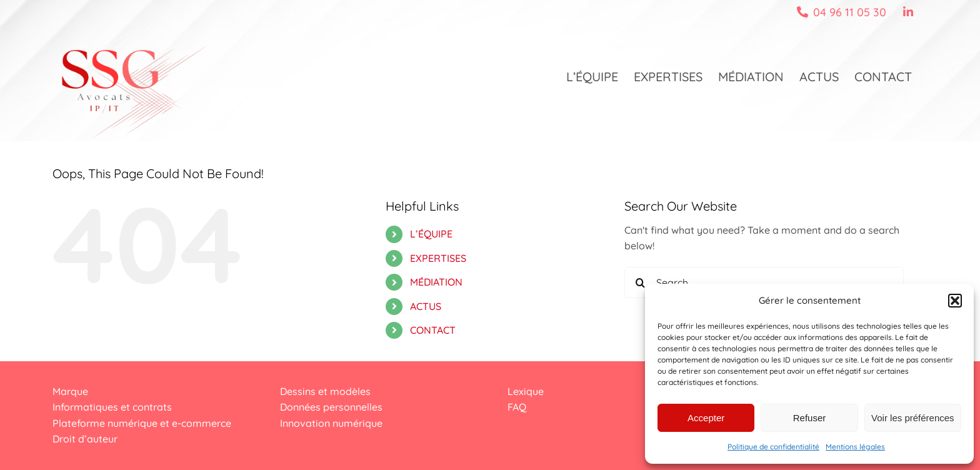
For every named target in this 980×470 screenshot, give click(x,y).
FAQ (517, 407)
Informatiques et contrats (112, 407)
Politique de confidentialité (773, 447)
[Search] (640, 282)
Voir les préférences (913, 418)
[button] (955, 301)
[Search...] (764, 282)
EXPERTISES (438, 258)
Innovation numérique (331, 423)
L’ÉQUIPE (431, 234)
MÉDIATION (436, 282)
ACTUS (426, 306)
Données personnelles (331, 407)
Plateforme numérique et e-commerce (142, 423)
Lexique (526, 391)
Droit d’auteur (85, 439)
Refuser (810, 418)
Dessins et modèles (325, 391)
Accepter (706, 418)
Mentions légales (855, 447)
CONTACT (433, 330)
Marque (70, 391)
